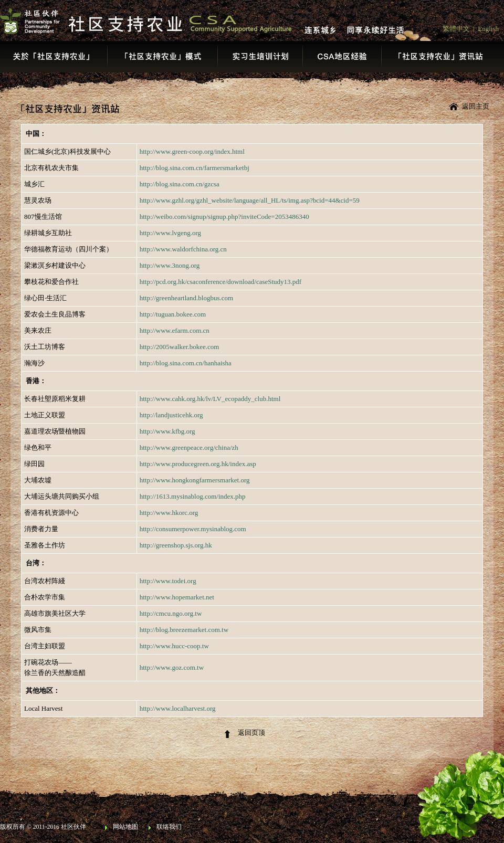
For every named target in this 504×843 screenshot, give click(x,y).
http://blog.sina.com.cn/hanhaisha (186, 363)
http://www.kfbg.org (167, 431)
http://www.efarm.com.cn (175, 330)
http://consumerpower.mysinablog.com (193, 529)
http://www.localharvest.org (178, 708)
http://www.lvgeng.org (170, 233)
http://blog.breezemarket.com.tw (184, 630)
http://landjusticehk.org (171, 415)
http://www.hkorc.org (169, 513)
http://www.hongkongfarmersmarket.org (195, 480)
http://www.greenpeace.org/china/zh (189, 447)
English (488, 29)
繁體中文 (456, 29)
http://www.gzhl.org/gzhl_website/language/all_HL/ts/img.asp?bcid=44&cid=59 (250, 200)
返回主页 (476, 106)
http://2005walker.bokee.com (180, 347)
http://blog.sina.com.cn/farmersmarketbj (195, 168)
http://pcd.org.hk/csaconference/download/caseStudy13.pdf (220, 282)
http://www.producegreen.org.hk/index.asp (198, 464)
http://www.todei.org (168, 581)
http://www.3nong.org (170, 265)
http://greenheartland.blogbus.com (186, 298)
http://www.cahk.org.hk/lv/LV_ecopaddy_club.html (210, 399)
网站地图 (125, 827)
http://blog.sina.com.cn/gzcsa (180, 184)
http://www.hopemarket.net (177, 597)
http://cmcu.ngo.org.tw (171, 613)
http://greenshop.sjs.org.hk (176, 545)
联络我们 (169, 827)
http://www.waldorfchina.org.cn (183, 249)
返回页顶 (251, 733)
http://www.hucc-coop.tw (174, 646)
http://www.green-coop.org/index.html (192, 151)
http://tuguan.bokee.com (173, 314)
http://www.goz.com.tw (172, 667)
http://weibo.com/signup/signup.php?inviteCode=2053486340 (224, 217)
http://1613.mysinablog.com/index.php (193, 496)
